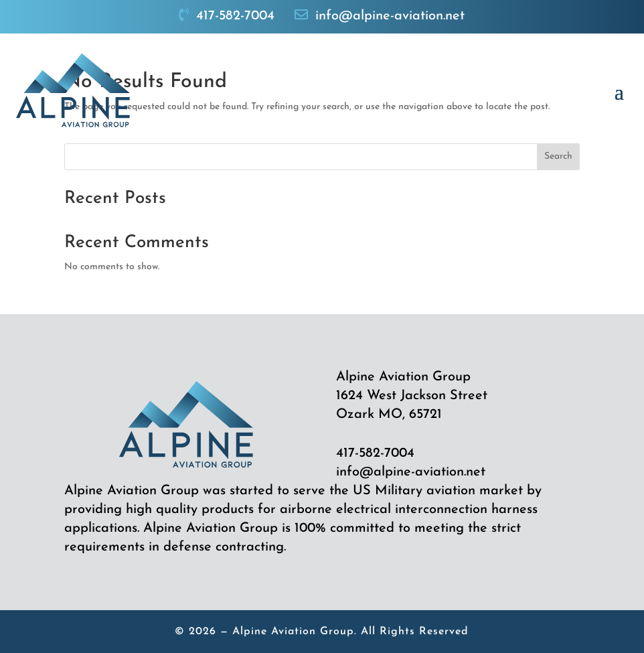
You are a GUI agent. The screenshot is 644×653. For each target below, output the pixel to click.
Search (558, 156)
